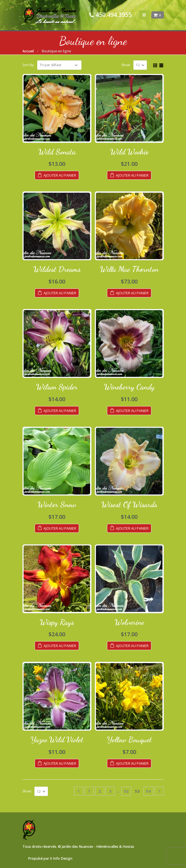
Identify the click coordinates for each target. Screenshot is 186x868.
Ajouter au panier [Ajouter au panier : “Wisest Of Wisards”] (132, 528)
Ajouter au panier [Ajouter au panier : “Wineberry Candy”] (132, 411)
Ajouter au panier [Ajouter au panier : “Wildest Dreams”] (60, 293)
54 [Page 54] (148, 791)
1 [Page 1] (89, 791)
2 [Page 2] (100, 791)
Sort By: (28, 65)
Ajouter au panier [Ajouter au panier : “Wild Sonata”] (60, 175)
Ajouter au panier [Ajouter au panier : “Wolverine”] (132, 646)
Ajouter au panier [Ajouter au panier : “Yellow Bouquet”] (132, 763)
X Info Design (61, 858)
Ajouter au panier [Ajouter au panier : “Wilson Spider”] (60, 411)
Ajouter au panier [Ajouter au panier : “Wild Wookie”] (132, 175)
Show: (126, 65)
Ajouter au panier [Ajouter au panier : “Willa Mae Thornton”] (132, 293)
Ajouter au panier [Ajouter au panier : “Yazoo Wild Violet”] (60, 763)
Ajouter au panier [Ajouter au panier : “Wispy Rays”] (60, 646)
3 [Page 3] (110, 791)
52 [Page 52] (126, 791)
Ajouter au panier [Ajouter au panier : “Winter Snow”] (60, 528)
